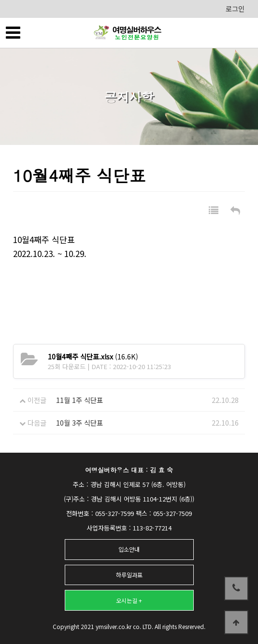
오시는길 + (129, 600)
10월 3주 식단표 (79, 423)
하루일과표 (129, 575)
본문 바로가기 (0, 0)
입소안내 (129, 549)
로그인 (235, 9)
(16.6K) (93, 357)
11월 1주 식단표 (79, 400)
